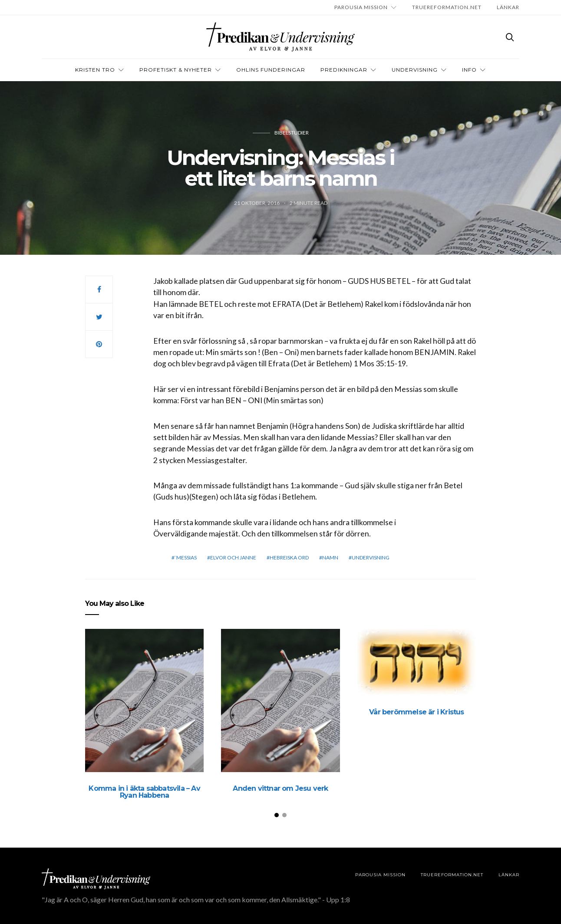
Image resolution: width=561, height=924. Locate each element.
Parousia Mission (361, 7)
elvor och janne (233, 557)
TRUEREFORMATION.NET (447, 7)
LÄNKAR (508, 7)
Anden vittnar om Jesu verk (280, 788)
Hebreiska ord (289, 557)
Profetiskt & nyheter (176, 70)
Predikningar (344, 70)
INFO (469, 70)
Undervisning (415, 70)
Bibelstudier (292, 133)
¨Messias (186, 557)
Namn (330, 557)
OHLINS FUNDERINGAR (271, 70)
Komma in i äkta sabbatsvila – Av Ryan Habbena (144, 792)
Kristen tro (95, 70)
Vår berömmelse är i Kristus (416, 712)
